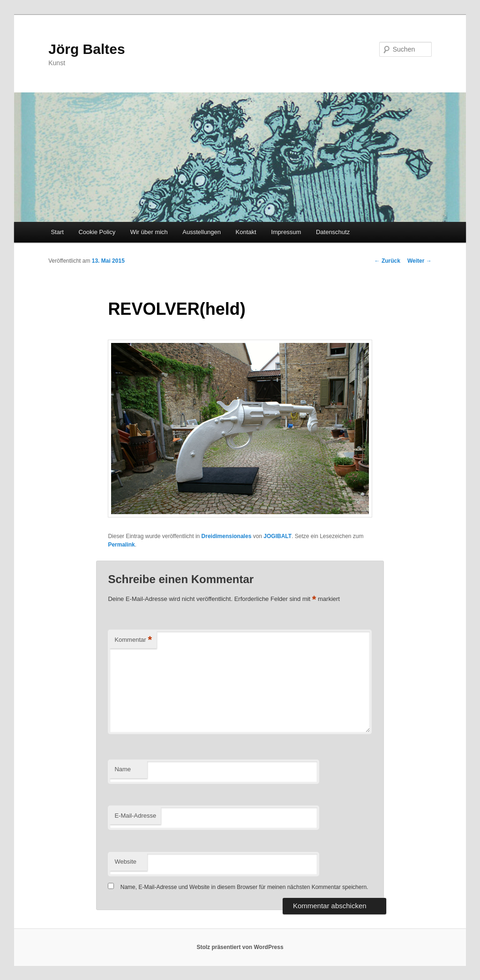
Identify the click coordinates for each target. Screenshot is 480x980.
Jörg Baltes (86, 49)
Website (125, 862)
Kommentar (133, 640)
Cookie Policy (97, 232)
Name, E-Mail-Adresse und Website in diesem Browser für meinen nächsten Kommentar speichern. (244, 887)
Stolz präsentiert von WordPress (240, 947)
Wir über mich (149, 232)
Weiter (420, 261)
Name (123, 769)
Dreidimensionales (227, 536)
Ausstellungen (202, 232)
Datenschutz (333, 232)
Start (57, 232)
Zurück (387, 261)
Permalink (121, 545)
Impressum (286, 232)
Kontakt (246, 232)
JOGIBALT (277, 536)
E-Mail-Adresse (135, 816)
